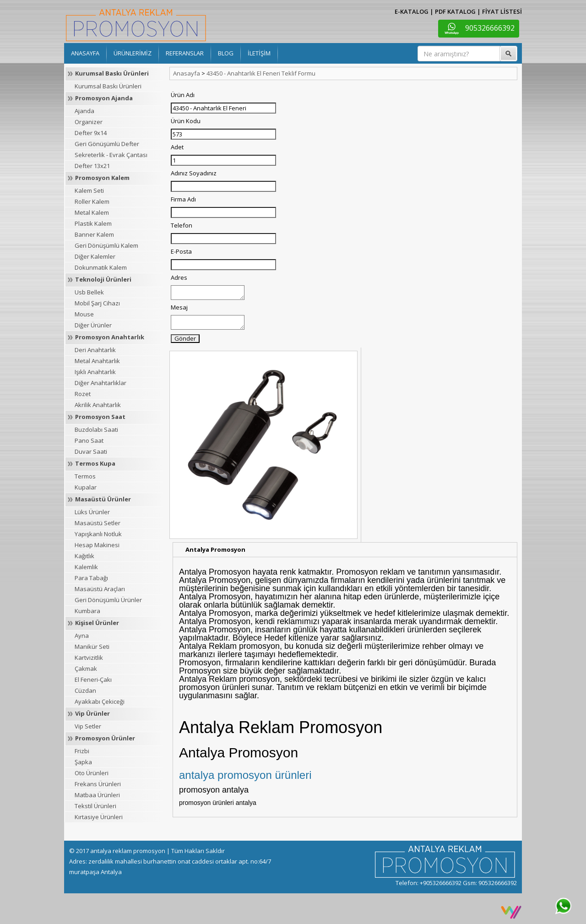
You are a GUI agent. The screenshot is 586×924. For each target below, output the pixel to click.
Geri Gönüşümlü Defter (107, 144)
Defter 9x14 (91, 133)
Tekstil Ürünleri (95, 806)
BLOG (226, 53)
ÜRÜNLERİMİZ (133, 53)
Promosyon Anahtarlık (110, 337)
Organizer (89, 122)
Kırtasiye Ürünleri (99, 817)
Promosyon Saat (100, 417)
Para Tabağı (91, 578)
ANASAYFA (85, 53)
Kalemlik (86, 567)
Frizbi (82, 751)
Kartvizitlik (89, 658)
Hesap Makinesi (97, 545)
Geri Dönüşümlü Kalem (106, 245)
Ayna (82, 636)
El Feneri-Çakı (93, 679)
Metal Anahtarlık (97, 361)
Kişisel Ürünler (97, 623)
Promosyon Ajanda (104, 98)
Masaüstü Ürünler (103, 499)
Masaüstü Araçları (100, 589)
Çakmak (86, 669)
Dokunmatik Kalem (101, 267)
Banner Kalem (94, 234)
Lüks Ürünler (92, 512)
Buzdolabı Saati (96, 429)
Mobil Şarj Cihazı (97, 303)
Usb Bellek (89, 292)
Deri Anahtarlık (95, 350)
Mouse (84, 314)
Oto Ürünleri (92, 773)
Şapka (83, 762)
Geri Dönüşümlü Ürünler (108, 600)
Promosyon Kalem (102, 178)
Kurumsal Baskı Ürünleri (112, 73)
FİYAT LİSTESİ (502, 11)
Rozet (83, 394)
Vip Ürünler (92, 713)
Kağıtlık (84, 556)
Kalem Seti (89, 190)
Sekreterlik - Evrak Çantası (111, 155)
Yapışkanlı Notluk (98, 534)
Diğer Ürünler (93, 325)
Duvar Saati (91, 451)
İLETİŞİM (259, 53)
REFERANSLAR (185, 53)
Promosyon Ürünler (105, 738)
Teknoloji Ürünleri (103, 279)
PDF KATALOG (455, 11)
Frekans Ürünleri (98, 784)
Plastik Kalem (93, 223)
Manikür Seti (92, 647)
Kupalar (86, 487)
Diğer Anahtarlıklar (100, 383)
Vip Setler (88, 726)
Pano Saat (89, 440)
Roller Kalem (92, 201)
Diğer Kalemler (95, 256)
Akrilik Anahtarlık (98, 405)
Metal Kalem (92, 212)
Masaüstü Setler (98, 523)
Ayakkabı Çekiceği (100, 701)
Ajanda (84, 111)
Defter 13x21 (92, 166)
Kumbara (87, 611)
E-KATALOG (412, 11)
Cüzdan (85, 690)
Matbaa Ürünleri (97, 795)
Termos (85, 476)
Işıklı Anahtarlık (95, 372)
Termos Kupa (95, 463)
